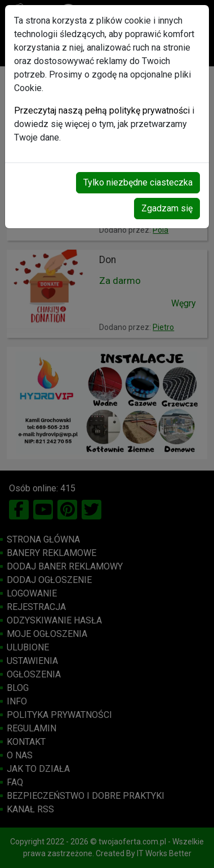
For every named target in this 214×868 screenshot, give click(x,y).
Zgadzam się (167, 208)
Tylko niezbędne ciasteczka (138, 182)
